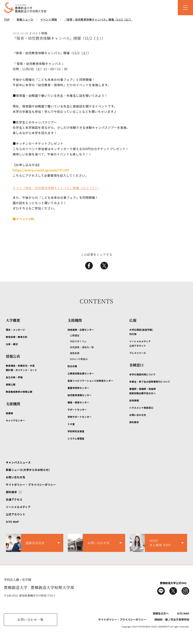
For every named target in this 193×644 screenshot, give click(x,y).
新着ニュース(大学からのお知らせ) (28, 470)
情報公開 (11, 384)
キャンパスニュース (18, 462)
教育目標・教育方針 (17, 337)
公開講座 (75, 335)
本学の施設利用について (143, 374)
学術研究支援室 (76, 431)
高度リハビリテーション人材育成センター (90, 381)
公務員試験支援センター (81, 373)
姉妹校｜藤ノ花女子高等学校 (172, 619)
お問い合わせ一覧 (30, 620)
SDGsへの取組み (79, 359)
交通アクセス (14, 499)
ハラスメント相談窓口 (141, 408)
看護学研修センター (78, 388)
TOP (7, 19)
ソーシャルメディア (18, 507)
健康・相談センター (78, 402)
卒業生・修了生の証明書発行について (150, 382)
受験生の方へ (161, 613)
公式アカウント (15, 514)
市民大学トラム (78, 341)
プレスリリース (138, 353)
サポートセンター (77, 410)
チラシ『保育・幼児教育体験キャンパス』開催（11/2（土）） (56, 188)
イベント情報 (49, 19)
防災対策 (72, 366)
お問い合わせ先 (138, 415)
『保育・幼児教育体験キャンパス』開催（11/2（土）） (98, 19)
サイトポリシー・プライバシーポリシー (31, 485)
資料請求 (134, 422)
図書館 (9, 413)
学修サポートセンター (79, 417)
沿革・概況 (12, 344)
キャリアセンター (15, 420)
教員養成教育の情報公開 (19, 392)
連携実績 (75, 353)
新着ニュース (25, 19)
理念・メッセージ (15, 330)
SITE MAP (12, 522)
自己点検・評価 (14, 377)
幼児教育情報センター (79, 395)
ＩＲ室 (71, 424)
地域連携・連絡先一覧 (82, 347)
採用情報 (134, 400)
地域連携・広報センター (81, 330)
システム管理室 (76, 438)
